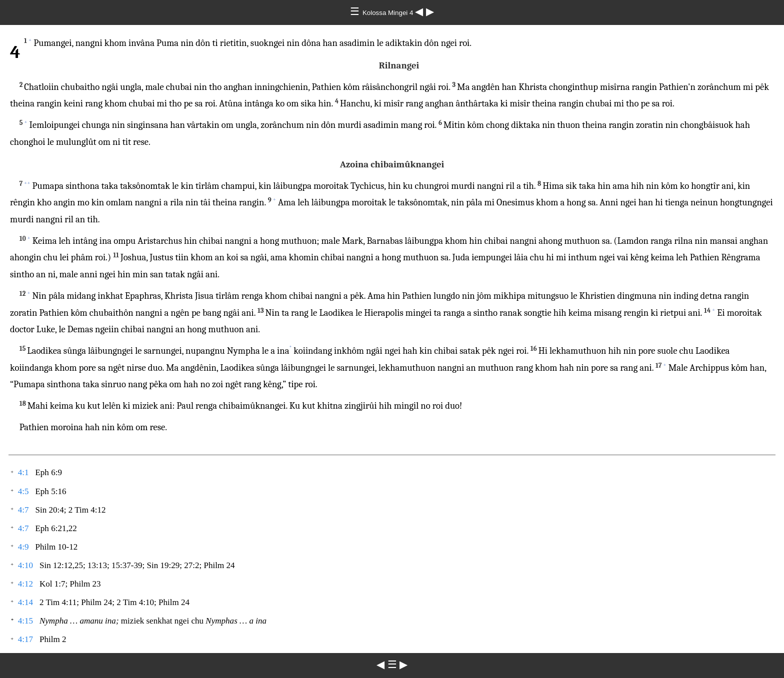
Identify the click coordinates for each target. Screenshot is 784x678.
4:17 (25, 639)
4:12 (25, 584)
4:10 (25, 565)
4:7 (23, 510)
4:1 (23, 472)
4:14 (25, 602)
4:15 (25, 621)
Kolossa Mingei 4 (389, 13)
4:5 (23, 491)
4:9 (23, 547)
